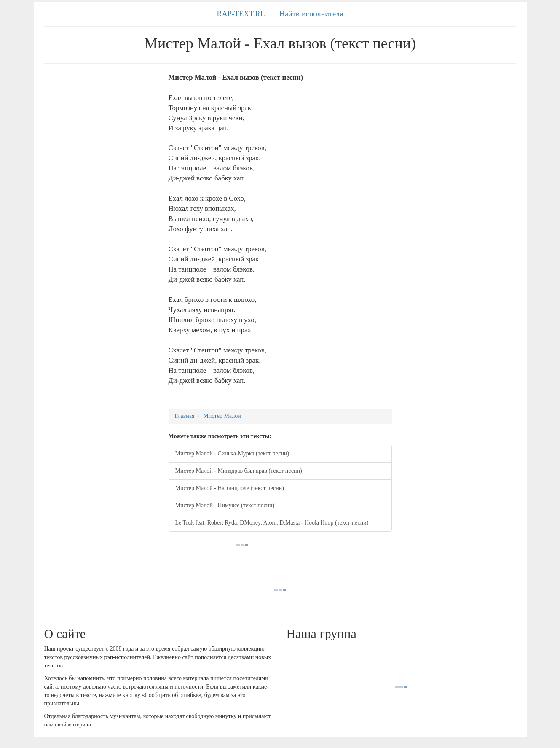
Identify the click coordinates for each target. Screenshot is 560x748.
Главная (185, 416)
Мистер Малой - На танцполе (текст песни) (230, 488)
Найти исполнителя (311, 14)
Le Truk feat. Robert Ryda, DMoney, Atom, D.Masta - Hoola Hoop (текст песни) (272, 523)
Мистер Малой (222, 416)
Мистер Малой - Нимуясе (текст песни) (225, 505)
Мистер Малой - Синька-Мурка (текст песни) (232, 453)
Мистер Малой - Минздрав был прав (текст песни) (239, 471)
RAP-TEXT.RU (241, 14)
